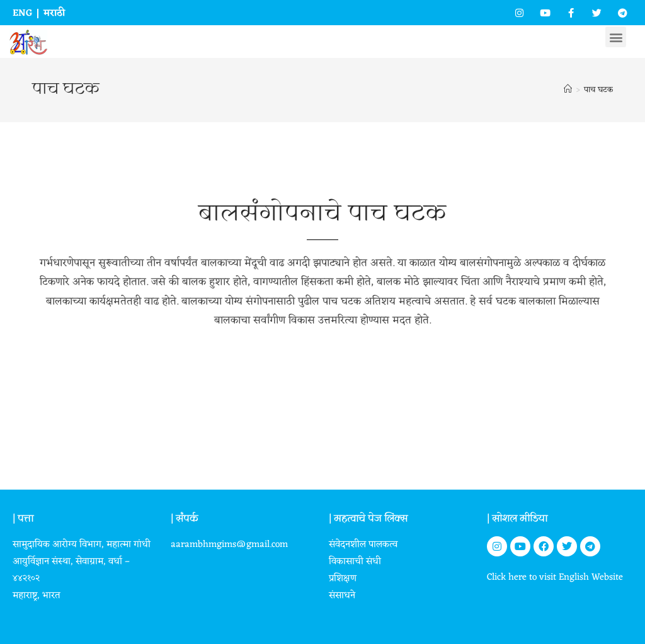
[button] (616, 37)
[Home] (568, 90)
